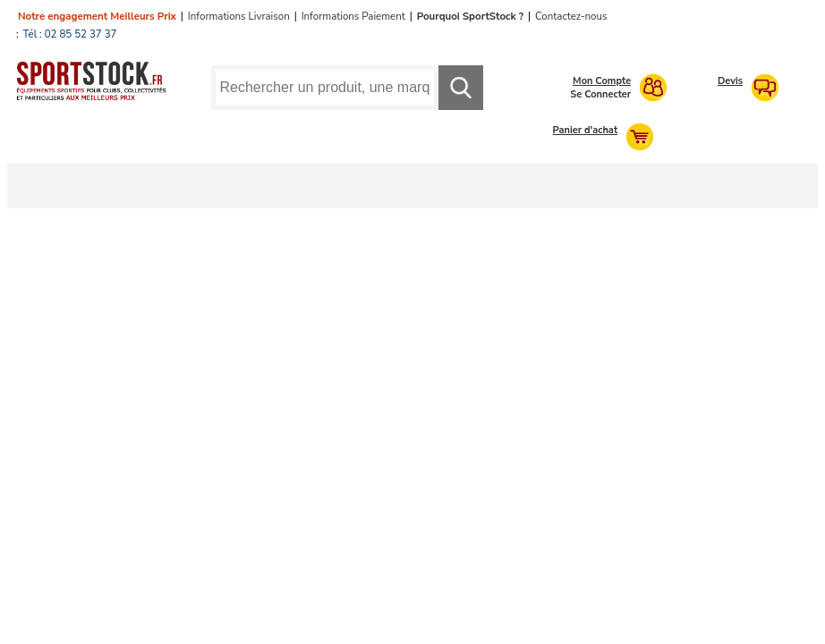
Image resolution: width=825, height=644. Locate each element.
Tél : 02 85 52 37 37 (70, 34)
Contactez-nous (571, 16)
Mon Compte (602, 81)
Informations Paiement (353, 16)
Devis (730, 81)
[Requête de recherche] (325, 88)
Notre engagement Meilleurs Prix (97, 16)
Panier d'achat (586, 130)
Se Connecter (600, 94)
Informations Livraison (239, 16)
